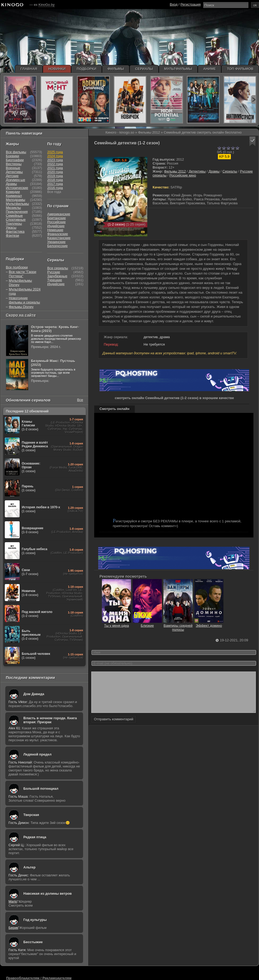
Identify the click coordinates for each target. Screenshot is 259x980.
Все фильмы (16, 152)
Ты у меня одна (116, 624)
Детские (12, 176)
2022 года (55, 164)
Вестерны (14, 164)
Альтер (29, 867)
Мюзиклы (13, 208)
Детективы (197, 171)
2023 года (55, 160)
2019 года (55, 176)
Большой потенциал (41, 789)
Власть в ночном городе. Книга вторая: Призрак (50, 720)
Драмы (214, 171)
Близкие (147, 624)
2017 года (55, 184)
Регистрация (191, 4)
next (254, 100)
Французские (58, 234)
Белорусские (57, 246)
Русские (54, 272)
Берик (13, 928)
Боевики (12, 156)
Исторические (17, 188)
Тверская (31, 815)
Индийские (56, 226)
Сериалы (230, 171)
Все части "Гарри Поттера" (22, 274)
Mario (13, 901)
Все (80, 400)
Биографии (15, 160)
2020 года (55, 172)
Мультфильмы (17, 204)
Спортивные (16, 220)
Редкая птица (35, 837)
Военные (13, 168)
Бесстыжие (33, 942)
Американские (59, 214)
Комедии (13, 192)
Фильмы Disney (21, 307)
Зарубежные (57, 276)
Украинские (56, 242)
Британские (57, 218)
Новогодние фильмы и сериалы (24, 300)
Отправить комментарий (114, 727)
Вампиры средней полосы (178, 626)
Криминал (14, 196)
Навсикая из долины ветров (48, 893)
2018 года (55, 180)
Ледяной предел (37, 754)
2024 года (55, 156)
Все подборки (17, 267)
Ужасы (11, 228)
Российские (57, 222)
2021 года (55, 168)
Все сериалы (58, 268)
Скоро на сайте (21, 315)
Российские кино (183, 175)
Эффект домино (209, 624)
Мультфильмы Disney (20, 283)
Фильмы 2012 (175, 171)
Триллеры (14, 224)
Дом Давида (34, 694)
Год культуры (35, 920)
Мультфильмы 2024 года (25, 291)
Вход (174, 4)
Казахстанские (59, 238)
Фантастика (15, 231)
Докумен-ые (16, 180)
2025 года (55, 152)
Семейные (14, 216)
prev (6, 100)
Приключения (17, 212)
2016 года (55, 188)
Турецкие (55, 280)
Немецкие (55, 230)
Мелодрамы (16, 200)
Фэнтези (12, 235)
